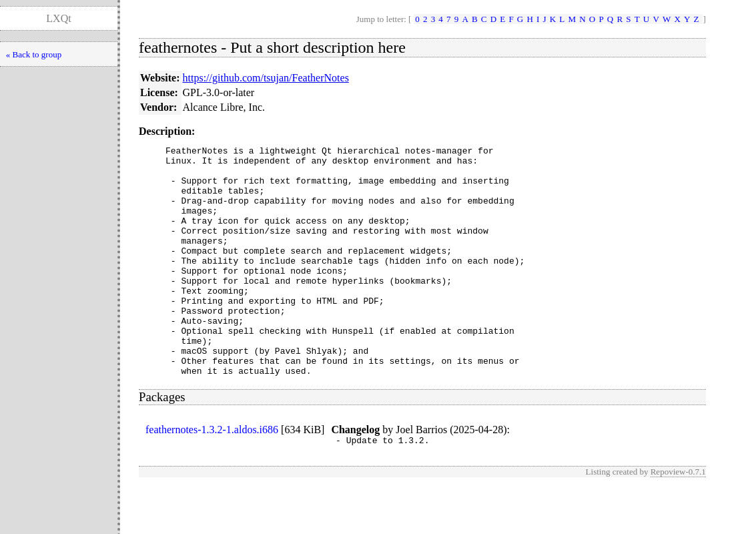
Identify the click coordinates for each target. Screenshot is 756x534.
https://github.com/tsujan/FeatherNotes (266, 78)
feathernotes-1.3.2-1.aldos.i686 (212, 476)
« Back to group (34, 54)
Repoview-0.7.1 (678, 520)
